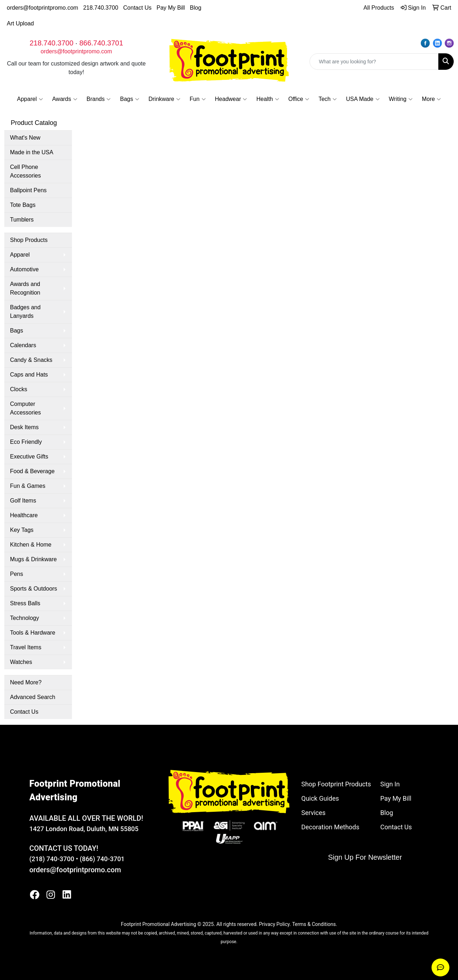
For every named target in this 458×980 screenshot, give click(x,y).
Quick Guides (320, 798)
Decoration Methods (330, 827)
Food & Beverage (32, 471)
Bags (129, 99)
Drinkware (164, 99)
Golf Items (23, 501)
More (431, 99)
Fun (198, 99)
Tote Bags (23, 205)
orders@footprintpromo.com (42, 8)
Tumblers (22, 220)
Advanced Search (33, 697)
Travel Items (26, 647)
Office (299, 99)
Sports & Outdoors (34, 589)
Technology (25, 618)
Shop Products (29, 240)
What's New (25, 138)
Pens (16, 574)
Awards (65, 99)
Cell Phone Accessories (25, 171)
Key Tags (22, 530)
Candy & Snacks (31, 360)
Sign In (390, 784)
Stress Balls (25, 603)
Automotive (24, 269)
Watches (21, 662)
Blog (196, 8)
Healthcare (24, 515)
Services (313, 813)
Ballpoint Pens (28, 190)
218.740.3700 (101, 8)
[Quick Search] (374, 62)
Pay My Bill (170, 8)
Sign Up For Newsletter (365, 857)
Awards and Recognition (25, 288)
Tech (328, 99)
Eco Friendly (26, 442)
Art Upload (20, 23)
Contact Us (137, 8)
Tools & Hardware (33, 633)
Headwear (231, 99)
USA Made (363, 99)
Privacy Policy (274, 924)
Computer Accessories (25, 408)
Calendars (23, 345)
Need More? (26, 682)
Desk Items (24, 427)
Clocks (19, 389)
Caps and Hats (29, 375)
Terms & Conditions (314, 924)
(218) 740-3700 (52, 859)
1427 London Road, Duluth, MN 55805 (84, 829)
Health (267, 99)
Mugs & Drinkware (33, 559)
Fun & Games (28, 486)
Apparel (30, 99)
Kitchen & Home (31, 545)
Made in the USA (32, 152)
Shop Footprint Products (336, 784)
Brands (99, 99)
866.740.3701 (101, 43)
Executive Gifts (29, 457)
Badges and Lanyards (25, 312)
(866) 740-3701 (102, 859)
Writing (401, 99)
